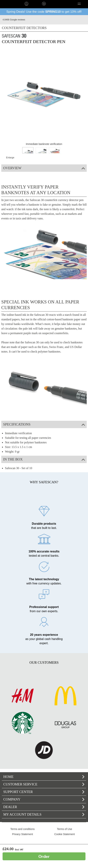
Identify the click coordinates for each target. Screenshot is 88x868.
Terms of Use (64, 829)
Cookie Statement (65, 834)
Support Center (44, 792)
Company (44, 799)
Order (44, 856)
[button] (79, 4)
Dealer (44, 807)
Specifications (44, 424)
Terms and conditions (22, 829)
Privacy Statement (23, 834)
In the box (44, 459)
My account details (44, 814)
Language (58, 4)
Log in (26, 4)
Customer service (44, 784)
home (9, 4)
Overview (44, 168)
